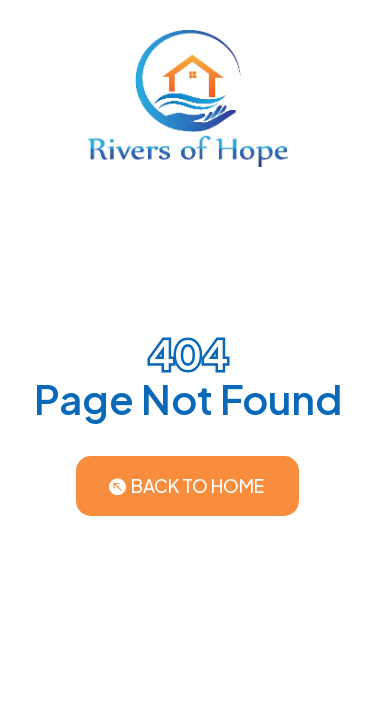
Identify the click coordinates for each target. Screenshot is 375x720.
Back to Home (197, 485)
